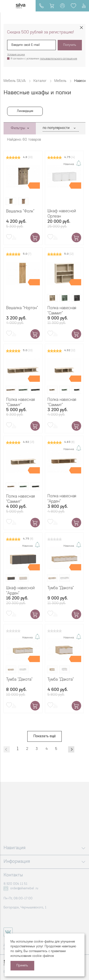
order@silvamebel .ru (24, 888)
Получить (70, 45)
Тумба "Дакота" (61, 588)
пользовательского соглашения (59, 59)
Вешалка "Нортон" (22, 308)
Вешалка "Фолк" (20, 211)
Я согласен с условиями (44, 59)
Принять (22, 966)
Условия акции (16, 55)
